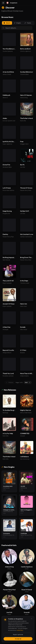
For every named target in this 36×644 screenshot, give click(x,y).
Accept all (18, 639)
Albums (7, 23)
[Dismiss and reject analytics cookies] (32, 619)
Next (28, 382)
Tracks (28, 23)
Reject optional (18, 635)
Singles (17, 23)
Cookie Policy (20, 630)
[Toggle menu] (3, 3)
